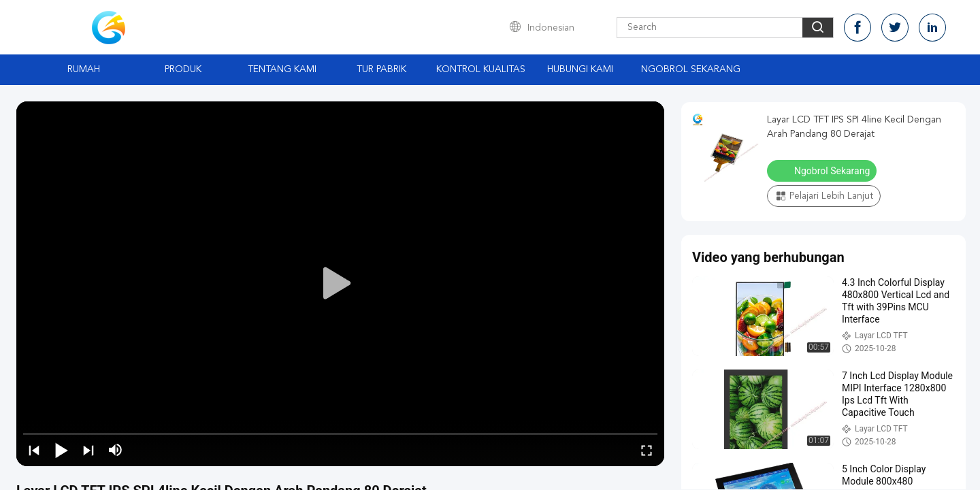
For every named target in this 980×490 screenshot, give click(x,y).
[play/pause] (61, 450)
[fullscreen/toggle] (647, 450)
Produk (183, 69)
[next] (88, 450)
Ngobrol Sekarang (691, 69)
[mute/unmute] (116, 450)
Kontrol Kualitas (481, 69)
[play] (340, 284)
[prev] (34, 450)
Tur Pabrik (381, 69)
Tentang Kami (282, 69)
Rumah (84, 69)
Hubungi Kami (580, 69)
